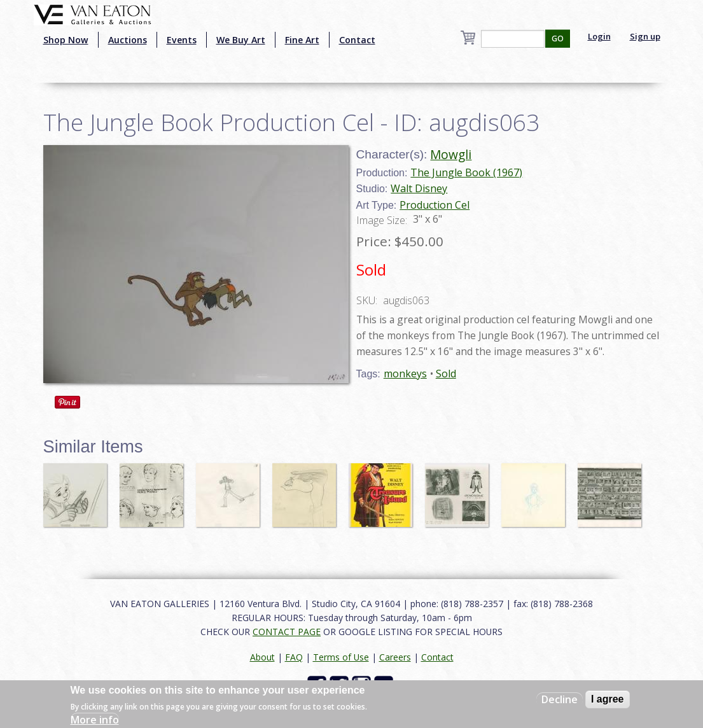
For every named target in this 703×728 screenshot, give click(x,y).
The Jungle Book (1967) (466, 172)
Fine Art (302, 40)
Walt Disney (419, 188)
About (262, 657)
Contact (357, 40)
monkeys (405, 374)
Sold (446, 374)
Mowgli (451, 154)
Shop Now (66, 40)
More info (95, 720)
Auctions (128, 40)
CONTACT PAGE (287, 632)
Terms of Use (341, 657)
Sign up (645, 36)
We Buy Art (241, 40)
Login (599, 36)
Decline (560, 699)
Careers (395, 657)
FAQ (294, 657)
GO (558, 38)
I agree (608, 699)
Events (182, 40)
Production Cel (435, 205)
